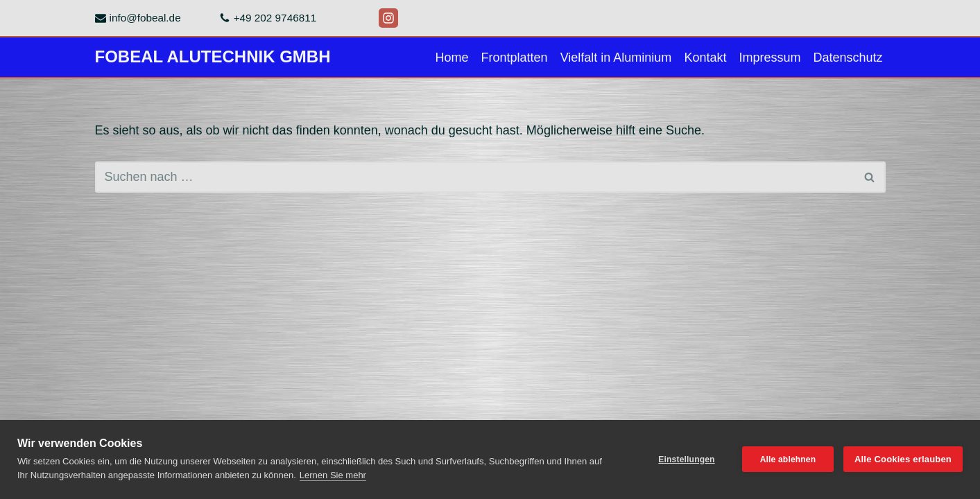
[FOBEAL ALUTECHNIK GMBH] (213, 57)
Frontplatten (515, 58)
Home (452, 58)
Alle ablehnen (788, 459)
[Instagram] (388, 18)
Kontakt (705, 58)
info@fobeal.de (145, 18)
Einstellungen (686, 459)
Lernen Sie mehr (333, 475)
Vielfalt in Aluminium (616, 58)
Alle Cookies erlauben (903, 459)
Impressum (770, 58)
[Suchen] (475, 177)
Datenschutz (848, 58)
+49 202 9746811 (275, 18)
